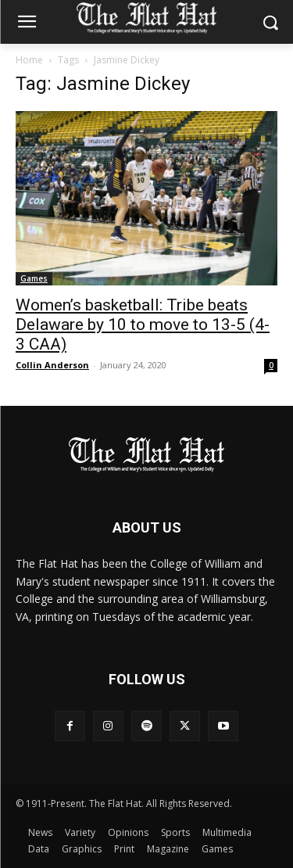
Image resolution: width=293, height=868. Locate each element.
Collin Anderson (52, 365)
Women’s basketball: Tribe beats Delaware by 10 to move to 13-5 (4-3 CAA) (143, 325)
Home (29, 60)
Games (34, 278)
